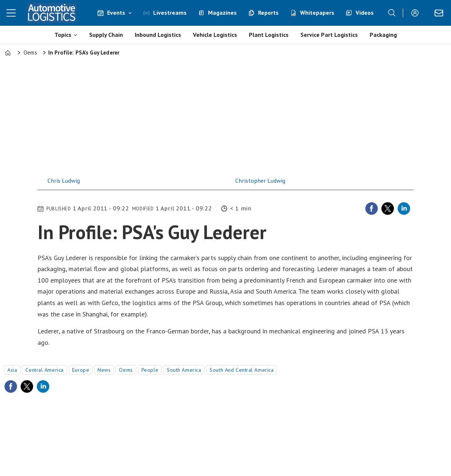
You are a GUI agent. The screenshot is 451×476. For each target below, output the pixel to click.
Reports (268, 13)
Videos (365, 13)
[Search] (392, 13)
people (150, 370)
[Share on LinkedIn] (404, 209)
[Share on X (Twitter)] (388, 209)
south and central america (242, 370)
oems (126, 370)
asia (12, 370)
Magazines (222, 13)
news (104, 370)
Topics (63, 35)
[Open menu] (11, 13)
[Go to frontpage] (52, 13)
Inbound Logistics (158, 35)
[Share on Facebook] (371, 209)
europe (81, 370)
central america (44, 370)
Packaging (383, 35)
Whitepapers (317, 13)
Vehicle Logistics (215, 35)
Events (116, 13)
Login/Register (417, 13)
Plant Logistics (269, 35)
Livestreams (170, 13)
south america (184, 370)
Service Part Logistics (329, 35)
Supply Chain (106, 35)
